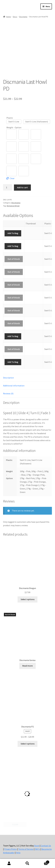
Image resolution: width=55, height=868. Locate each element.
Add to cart (22, 187)
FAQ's (37, 849)
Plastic (10, 118)
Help (18, 853)
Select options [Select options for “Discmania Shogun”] (28, 599)
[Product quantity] (8, 187)
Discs (15, 17)
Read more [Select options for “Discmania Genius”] (27, 666)
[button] (14, 122)
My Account (9, 863)
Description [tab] (8, 378)
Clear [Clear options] (12, 178)
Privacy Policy (10, 849)
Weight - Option (14, 127)
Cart (43, 861)
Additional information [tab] (14, 386)
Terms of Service (26, 849)
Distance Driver (13, 206)
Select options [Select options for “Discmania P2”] (28, 744)
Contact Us (46, 846)
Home (9, 17)
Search (28, 863)
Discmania (23, 17)
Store (37, 846)
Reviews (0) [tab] (8, 393)
